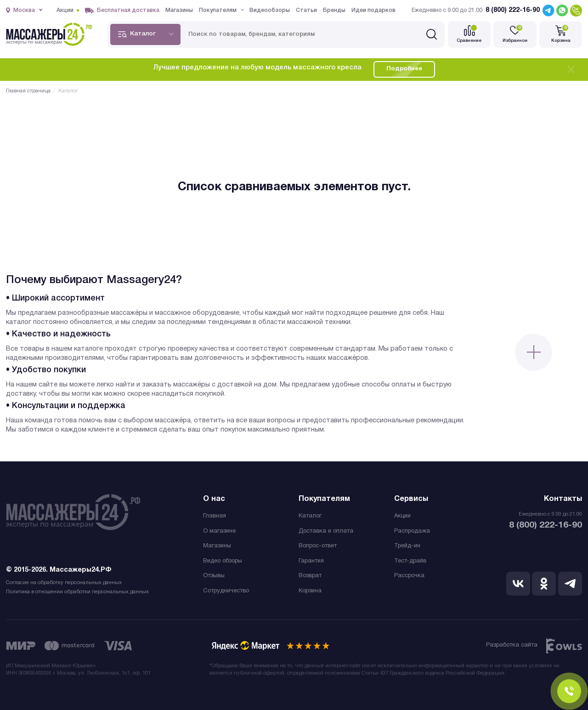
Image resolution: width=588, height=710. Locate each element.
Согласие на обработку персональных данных (64, 583)
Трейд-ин (407, 546)
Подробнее (404, 69)
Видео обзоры (223, 561)
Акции (402, 516)
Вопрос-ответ (318, 546)
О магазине (219, 531)
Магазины (217, 546)
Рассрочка (409, 576)
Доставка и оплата (326, 531)
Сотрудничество (226, 591)
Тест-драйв (410, 561)
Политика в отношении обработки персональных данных (77, 592)
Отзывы (214, 576)
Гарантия (311, 561)
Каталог (310, 516)
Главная (215, 516)
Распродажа (412, 531)
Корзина (310, 591)
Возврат (310, 576)
